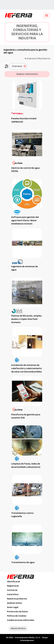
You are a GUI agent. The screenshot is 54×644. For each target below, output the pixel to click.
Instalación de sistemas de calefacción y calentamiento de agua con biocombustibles (26, 368)
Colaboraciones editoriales (21, 620)
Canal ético (13, 594)
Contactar (12, 590)
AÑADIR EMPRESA (18, 628)
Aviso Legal (13, 607)
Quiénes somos (14, 603)
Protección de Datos (17, 612)
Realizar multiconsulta (27, 74)
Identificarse (14, 582)
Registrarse (13, 586)
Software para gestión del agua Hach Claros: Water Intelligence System (25, 221)
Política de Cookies (17, 616)
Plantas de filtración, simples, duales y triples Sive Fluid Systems (27, 319)
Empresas (19, 66)
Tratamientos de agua (23, 562)
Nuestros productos (17, 599)
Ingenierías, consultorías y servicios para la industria (27, 32)
